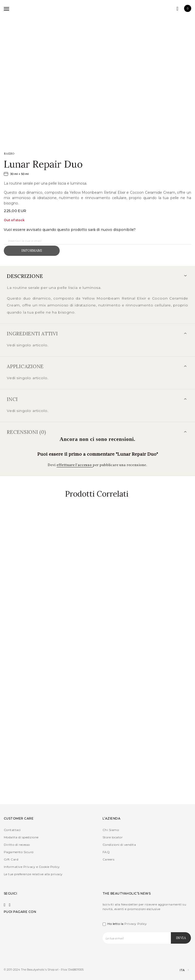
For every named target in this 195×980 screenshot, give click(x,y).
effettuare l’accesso (75, 465)
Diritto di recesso (17, 845)
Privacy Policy (136, 924)
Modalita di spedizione (21, 837)
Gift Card (11, 859)
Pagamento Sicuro (19, 852)
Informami (32, 251)
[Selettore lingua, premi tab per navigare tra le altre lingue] (180, 970)
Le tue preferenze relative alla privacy (33, 874)
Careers (108, 859)
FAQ (106, 852)
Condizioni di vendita (119, 845)
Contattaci (12, 830)
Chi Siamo (111, 830)
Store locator (113, 837)
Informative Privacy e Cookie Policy (32, 867)
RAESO (9, 154)
